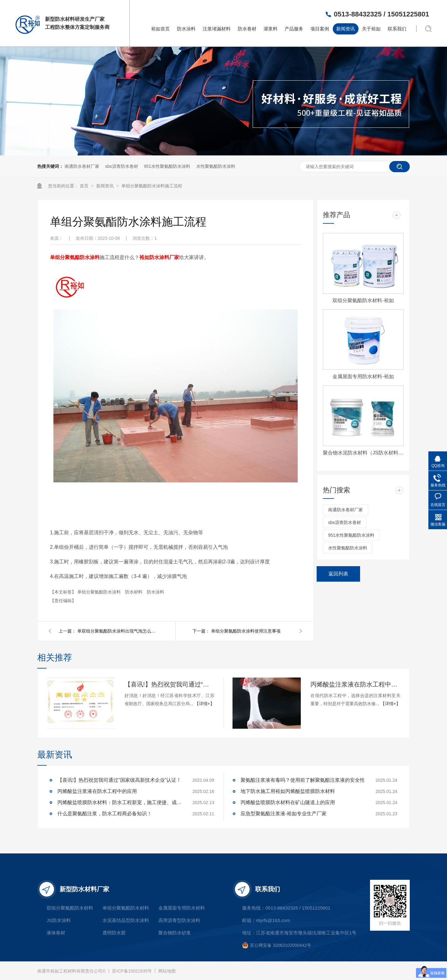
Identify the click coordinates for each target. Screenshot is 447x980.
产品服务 (294, 29)
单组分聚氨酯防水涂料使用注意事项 (246, 631)
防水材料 (134, 592)
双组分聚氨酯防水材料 (70, 908)
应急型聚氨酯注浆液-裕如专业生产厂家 (284, 814)
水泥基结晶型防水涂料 (126, 920)
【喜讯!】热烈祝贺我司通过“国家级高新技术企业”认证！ (169, 684)
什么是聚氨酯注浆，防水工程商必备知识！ (105, 814)
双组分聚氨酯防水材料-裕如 (363, 300)
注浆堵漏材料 (217, 29)
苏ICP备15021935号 (132, 971)
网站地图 (167, 971)
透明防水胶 (114, 933)
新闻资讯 (345, 29)
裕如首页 (160, 29)
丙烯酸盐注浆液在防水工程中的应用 (355, 684)
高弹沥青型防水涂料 (179, 920)
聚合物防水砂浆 (175, 933)
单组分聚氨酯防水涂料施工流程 (152, 186)
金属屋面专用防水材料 (182, 908)
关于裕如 (371, 29)
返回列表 (338, 574)
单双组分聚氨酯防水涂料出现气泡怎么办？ (118, 631)
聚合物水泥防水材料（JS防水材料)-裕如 (363, 453)
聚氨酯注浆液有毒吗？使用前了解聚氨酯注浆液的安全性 (303, 780)
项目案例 (320, 29)
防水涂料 (186, 29)
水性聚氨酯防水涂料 (216, 166)
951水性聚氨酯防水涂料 (167, 166)
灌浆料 (271, 29)
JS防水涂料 (59, 920)
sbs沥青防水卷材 (122, 166)
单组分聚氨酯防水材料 (126, 908)
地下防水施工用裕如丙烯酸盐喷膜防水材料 (288, 791)
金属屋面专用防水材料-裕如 (363, 376)
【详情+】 (205, 704)
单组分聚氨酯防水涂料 (100, 592)
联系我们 (397, 29)
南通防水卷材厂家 (82, 166)
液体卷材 (56, 933)
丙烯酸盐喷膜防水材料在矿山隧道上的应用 (288, 802)
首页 (85, 186)
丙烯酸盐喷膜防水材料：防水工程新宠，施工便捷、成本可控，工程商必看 (120, 802)
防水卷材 (247, 29)
